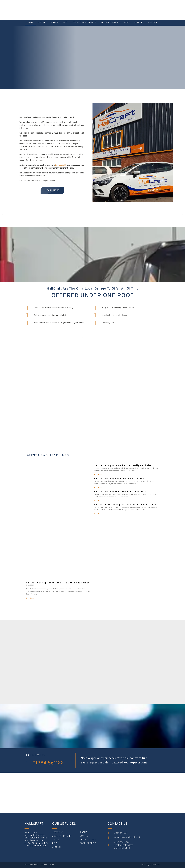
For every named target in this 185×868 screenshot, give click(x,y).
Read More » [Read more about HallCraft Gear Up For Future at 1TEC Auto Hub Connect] (30, 598)
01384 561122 (48, 763)
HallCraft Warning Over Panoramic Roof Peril (120, 492)
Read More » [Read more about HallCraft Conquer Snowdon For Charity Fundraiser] (98, 475)
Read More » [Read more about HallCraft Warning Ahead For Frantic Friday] (98, 488)
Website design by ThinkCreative (151, 865)
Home (31, 23)
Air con (56, 847)
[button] (3, 215)
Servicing (58, 833)
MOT (65, 23)
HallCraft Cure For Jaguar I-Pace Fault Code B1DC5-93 (126, 505)
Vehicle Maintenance (84, 23)
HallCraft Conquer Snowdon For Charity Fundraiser (123, 466)
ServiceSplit (61, 165)
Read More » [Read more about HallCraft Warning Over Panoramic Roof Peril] (98, 501)
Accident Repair (110, 23)
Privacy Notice (88, 840)
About (42, 23)
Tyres (56, 840)
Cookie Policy (88, 843)
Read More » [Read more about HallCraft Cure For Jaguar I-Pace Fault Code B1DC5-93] (98, 514)
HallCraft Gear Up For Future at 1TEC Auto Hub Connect (58, 583)
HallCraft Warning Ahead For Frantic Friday (119, 479)
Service (54, 23)
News (126, 23)
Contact (153, 23)
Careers (139, 23)
